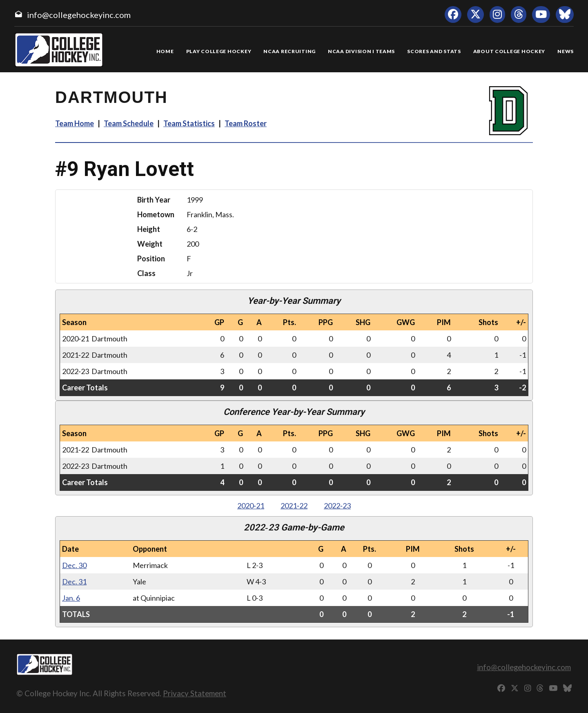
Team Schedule (129, 123)
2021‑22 (294, 506)
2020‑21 (251, 506)
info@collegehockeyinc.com (79, 15)
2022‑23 (337, 506)
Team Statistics (189, 123)
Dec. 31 (74, 582)
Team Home (75, 123)
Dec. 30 (74, 565)
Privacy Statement (195, 693)
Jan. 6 (71, 598)
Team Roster (246, 123)
